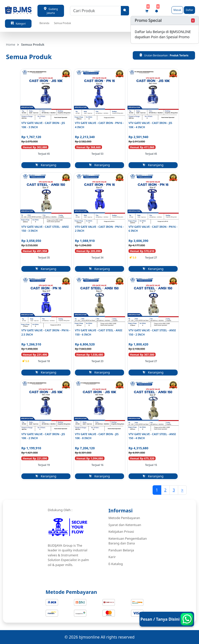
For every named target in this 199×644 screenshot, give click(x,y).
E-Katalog (116, 564)
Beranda (44, 23)
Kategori (18, 23)
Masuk (177, 10)
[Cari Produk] (96, 11)
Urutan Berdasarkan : (164, 55)
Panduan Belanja (121, 550)
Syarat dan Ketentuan (125, 525)
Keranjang (46, 165)
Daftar (190, 10)
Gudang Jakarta (51, 11)
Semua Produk (62, 23)
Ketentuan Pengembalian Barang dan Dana (128, 541)
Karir (112, 557)
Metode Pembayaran (124, 518)
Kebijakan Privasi (121, 531)
